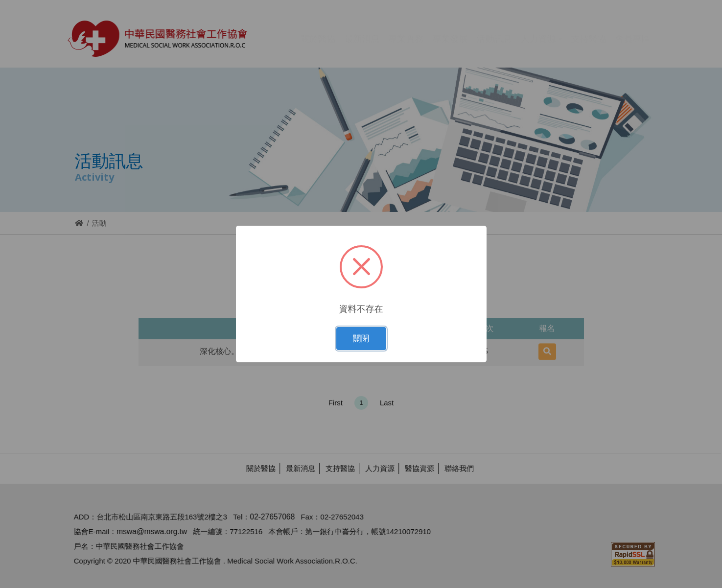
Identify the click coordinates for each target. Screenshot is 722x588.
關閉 (361, 339)
